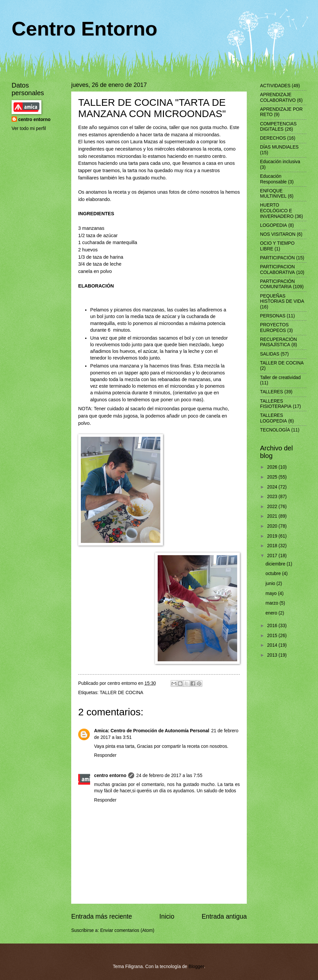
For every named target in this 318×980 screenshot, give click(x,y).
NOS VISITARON (278, 234)
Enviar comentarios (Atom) (127, 930)
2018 (273, 546)
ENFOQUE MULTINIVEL (273, 194)
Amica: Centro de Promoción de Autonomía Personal (152, 731)
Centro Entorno (84, 29)
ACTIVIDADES (275, 86)
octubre (274, 574)
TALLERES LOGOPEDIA (273, 418)
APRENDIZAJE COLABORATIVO (278, 98)
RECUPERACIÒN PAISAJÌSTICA (278, 342)
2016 (273, 626)
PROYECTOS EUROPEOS (274, 328)
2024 (273, 487)
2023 (273, 497)
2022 (273, 507)
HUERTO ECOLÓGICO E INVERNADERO (277, 211)
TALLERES (272, 392)
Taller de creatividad (280, 378)
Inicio (167, 916)
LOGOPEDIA (273, 225)
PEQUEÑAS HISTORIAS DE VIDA (282, 299)
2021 (273, 516)
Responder (105, 755)
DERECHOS (273, 138)
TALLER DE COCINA (122, 693)
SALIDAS (270, 354)
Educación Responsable (273, 179)
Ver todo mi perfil (29, 129)
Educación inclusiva (280, 162)
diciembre (276, 564)
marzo (273, 603)
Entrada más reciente (102, 916)
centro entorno (110, 776)
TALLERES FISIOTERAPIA (276, 404)
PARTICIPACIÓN (277, 258)
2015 (273, 636)
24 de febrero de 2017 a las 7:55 (169, 776)
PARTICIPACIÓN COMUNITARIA (277, 284)
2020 (273, 526)
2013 (273, 655)
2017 (273, 556)
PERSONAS (273, 316)
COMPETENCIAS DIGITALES (278, 127)
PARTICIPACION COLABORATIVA (277, 270)
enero (272, 613)
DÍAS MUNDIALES (279, 147)
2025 (273, 477)
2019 (273, 536)
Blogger (196, 967)
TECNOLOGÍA (275, 430)
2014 (273, 645)
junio (271, 584)
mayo (272, 593)
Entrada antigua (224, 916)
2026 (273, 467)
